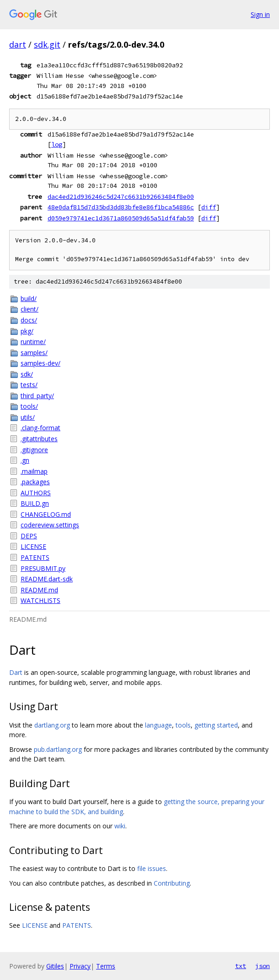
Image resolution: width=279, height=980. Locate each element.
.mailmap (34, 471)
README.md (39, 590)
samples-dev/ (40, 363)
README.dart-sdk (47, 579)
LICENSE (33, 546)
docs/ (29, 320)
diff (209, 207)
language (158, 725)
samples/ (34, 353)
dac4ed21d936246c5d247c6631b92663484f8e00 (121, 197)
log (57, 144)
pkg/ (27, 331)
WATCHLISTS (40, 600)
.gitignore (34, 450)
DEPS (29, 536)
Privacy (80, 966)
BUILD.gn (35, 503)
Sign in (260, 14)
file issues (152, 868)
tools (183, 725)
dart (18, 44)
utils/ (28, 417)
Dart (16, 672)
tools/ (29, 406)
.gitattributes (39, 439)
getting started (216, 725)
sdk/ (27, 374)
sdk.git (47, 44)
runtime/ (33, 342)
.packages (35, 482)
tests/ (29, 385)
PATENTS (35, 557)
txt (241, 966)
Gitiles (55, 966)
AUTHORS (36, 493)
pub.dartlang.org (58, 749)
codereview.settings (50, 525)
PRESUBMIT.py (43, 568)
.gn (25, 460)
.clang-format (40, 428)
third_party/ (37, 396)
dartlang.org (52, 725)
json (263, 966)
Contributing (172, 883)
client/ (30, 309)
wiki (120, 826)
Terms (106, 966)
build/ (29, 298)
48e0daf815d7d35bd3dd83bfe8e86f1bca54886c (121, 207)
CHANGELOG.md (46, 514)
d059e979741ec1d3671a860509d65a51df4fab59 (121, 218)
